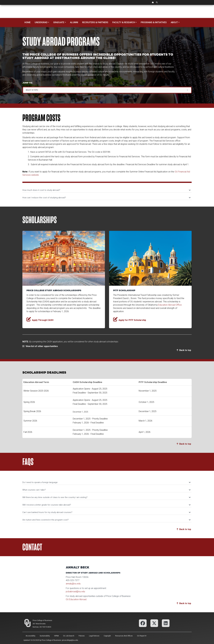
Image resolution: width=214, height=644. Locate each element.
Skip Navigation (0, 5)
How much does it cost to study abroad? (106, 190)
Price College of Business (42, 620)
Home (28, 22)
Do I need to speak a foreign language (106, 482)
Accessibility (31, 636)
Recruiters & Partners (95, 22)
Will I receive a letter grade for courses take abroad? (106, 505)
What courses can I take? (106, 490)
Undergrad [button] (41, 22)
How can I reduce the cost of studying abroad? (106, 198)
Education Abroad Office (170, 305)
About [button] (174, 22)
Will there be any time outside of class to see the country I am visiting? (106, 497)
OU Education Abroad (76, 599)
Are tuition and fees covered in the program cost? (106, 520)
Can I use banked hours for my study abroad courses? (106, 512)
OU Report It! (142, 636)
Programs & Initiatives (154, 22)
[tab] (107, 189)
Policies (82, 636)
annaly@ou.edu (73, 584)
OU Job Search (69, 636)
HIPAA (56, 636)
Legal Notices (94, 636)
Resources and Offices (124, 636)
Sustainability (45, 636)
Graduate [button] (59, 22)
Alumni (74, 22)
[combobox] (107, 90)
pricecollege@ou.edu (70, 640)
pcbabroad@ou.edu (75, 592)
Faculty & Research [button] (124, 22)
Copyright (107, 636)
